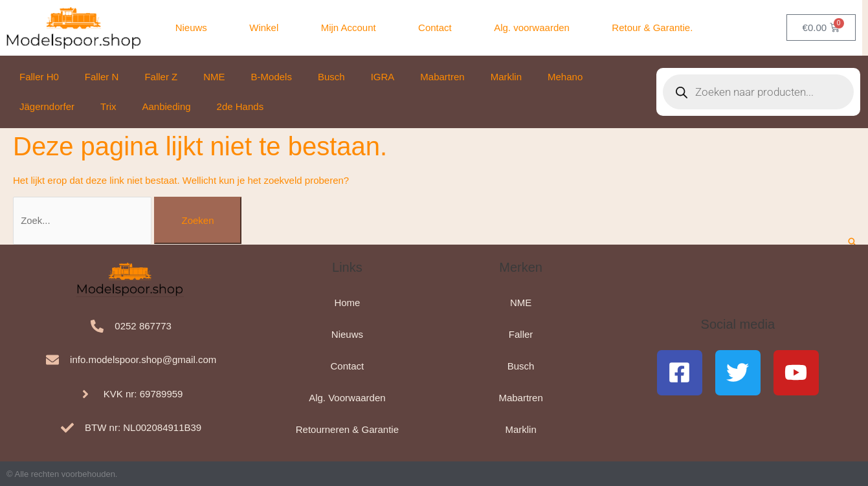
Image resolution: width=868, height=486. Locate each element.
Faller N (102, 77)
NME (214, 77)
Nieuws (191, 28)
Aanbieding (167, 106)
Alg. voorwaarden (532, 28)
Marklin (506, 77)
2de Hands (240, 106)
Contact (435, 28)
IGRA (383, 77)
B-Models (272, 77)
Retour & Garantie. (652, 28)
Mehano (565, 77)
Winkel (264, 28)
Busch (331, 77)
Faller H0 (39, 77)
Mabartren (442, 77)
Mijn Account (349, 28)
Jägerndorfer (47, 106)
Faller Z (161, 77)
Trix (108, 106)
